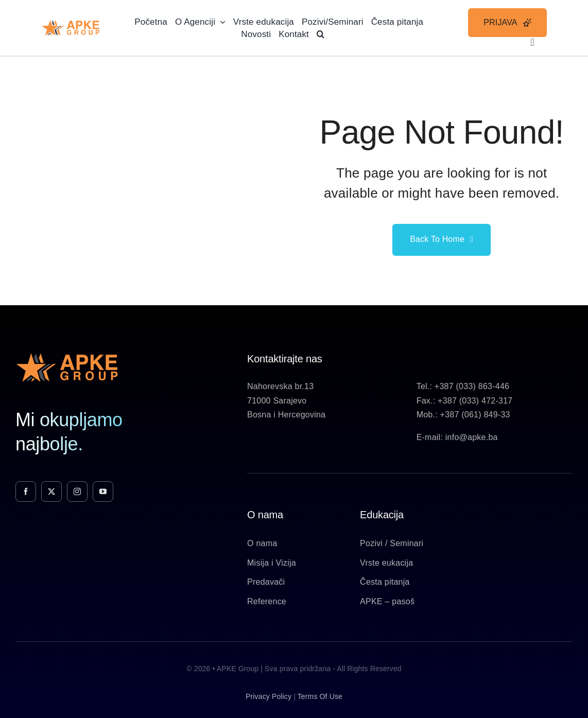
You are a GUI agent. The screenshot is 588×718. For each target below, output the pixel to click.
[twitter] (51, 492)
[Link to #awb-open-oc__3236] (532, 42)
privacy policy (269, 696)
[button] (321, 34)
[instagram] (77, 492)
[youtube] (103, 492)
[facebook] (26, 492)
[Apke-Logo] (71, 23)
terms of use (320, 696)
